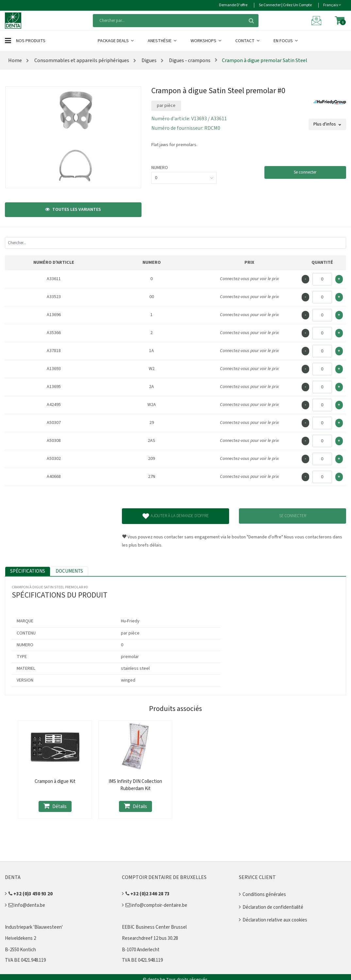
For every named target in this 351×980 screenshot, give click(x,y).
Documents (69, 571)
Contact (248, 41)
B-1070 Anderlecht (141, 950)
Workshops (206, 41)
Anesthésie (163, 41)
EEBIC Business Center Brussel (154, 927)
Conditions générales (264, 895)
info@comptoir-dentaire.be (156, 905)
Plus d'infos (327, 124)
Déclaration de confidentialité (273, 907)
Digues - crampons (189, 60)
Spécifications (28, 571)
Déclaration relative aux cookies (275, 920)
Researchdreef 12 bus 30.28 (150, 938)
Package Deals (116, 41)
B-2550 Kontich (20, 950)
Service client (257, 877)
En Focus (286, 41)
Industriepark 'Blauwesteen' (34, 927)
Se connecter (305, 172)
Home (15, 60)
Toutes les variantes (73, 210)
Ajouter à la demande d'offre (176, 516)
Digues (149, 60)
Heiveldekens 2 (20, 938)
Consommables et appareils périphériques (81, 60)
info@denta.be (27, 905)
